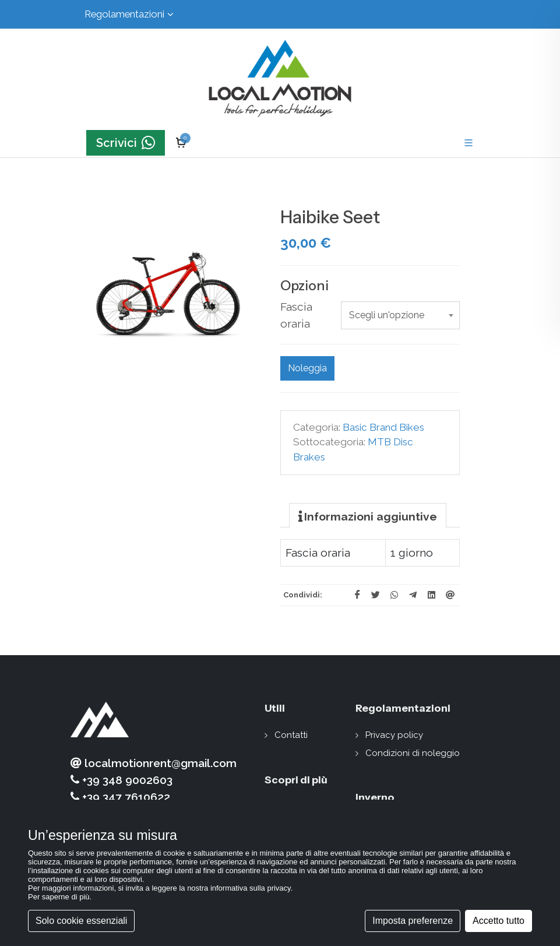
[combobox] (400, 315)
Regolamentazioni (129, 14)
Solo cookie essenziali (81, 921)
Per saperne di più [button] (59, 897)
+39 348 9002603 (121, 780)
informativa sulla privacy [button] (251, 888)
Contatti (291, 735)
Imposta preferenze (413, 921)
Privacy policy (394, 735)
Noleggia (307, 368)
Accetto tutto (499, 921)
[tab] (368, 515)
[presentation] (368, 516)
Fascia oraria (296, 315)
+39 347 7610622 (120, 797)
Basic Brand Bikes (383, 427)
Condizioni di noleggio (413, 753)
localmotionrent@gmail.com (154, 763)
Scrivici (126, 143)
